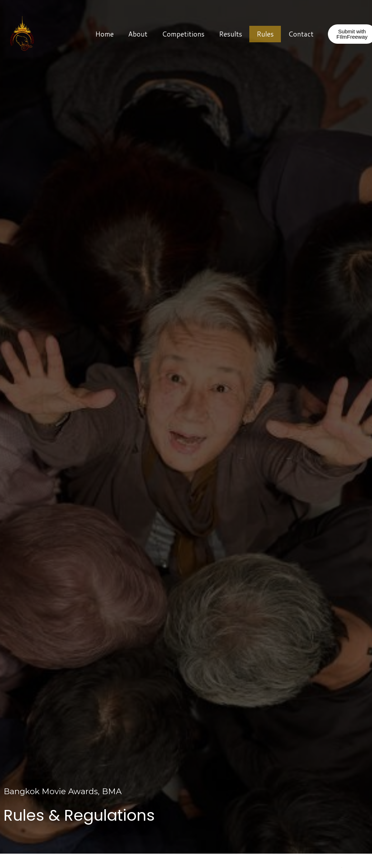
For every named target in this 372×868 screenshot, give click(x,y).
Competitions (183, 34)
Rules (265, 34)
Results (230, 34)
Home (104, 34)
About (138, 34)
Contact (301, 34)
